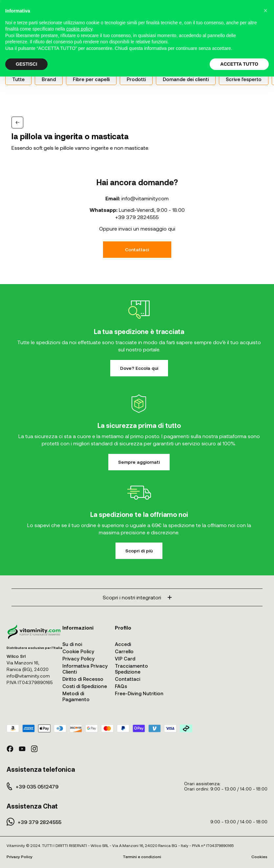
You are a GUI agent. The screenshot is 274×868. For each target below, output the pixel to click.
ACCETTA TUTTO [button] (239, 64)
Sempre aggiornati (139, 462)
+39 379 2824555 (137, 217)
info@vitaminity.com (145, 198)
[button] (265, 11)
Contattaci (137, 249)
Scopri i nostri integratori (137, 597)
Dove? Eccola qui (139, 368)
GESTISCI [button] (26, 64)
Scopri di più (139, 551)
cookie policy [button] (79, 29)
